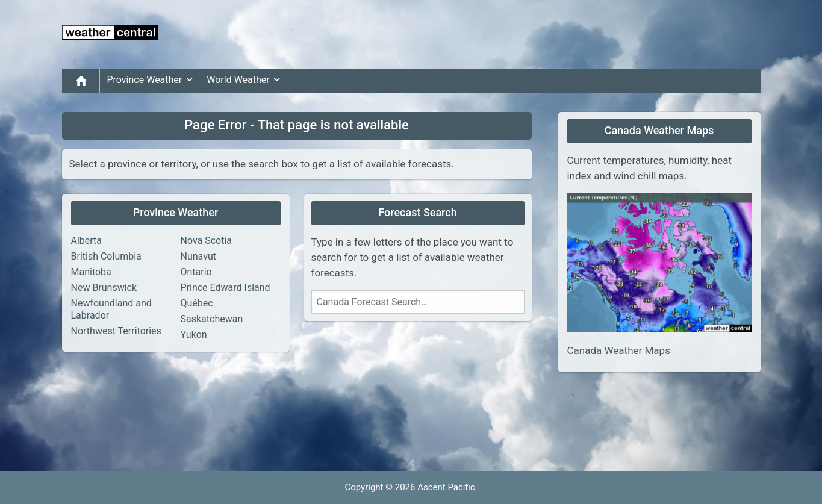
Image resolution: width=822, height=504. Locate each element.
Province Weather (152, 80)
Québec (197, 303)
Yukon (194, 334)
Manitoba (91, 272)
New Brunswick (104, 288)
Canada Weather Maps (619, 350)
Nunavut (198, 256)
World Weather (245, 80)
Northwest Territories (116, 331)
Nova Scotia (207, 241)
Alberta (87, 241)
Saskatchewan (212, 319)
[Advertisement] (541, 34)
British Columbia (106, 256)
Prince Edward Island (226, 288)
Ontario (196, 272)
